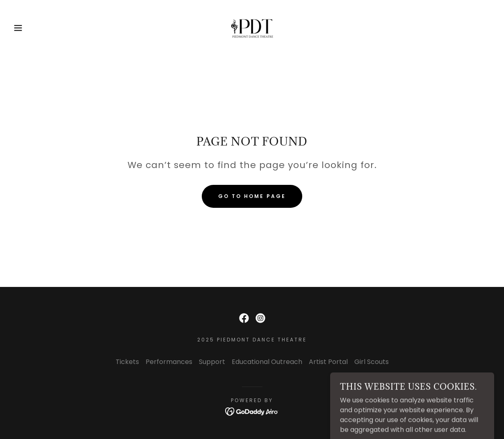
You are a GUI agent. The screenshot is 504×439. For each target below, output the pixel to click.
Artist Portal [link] (328, 362)
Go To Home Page (252, 196)
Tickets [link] (127, 362)
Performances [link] (169, 362)
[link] (252, 27)
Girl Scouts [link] (372, 362)
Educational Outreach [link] (267, 362)
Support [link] (212, 362)
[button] (25, 28)
